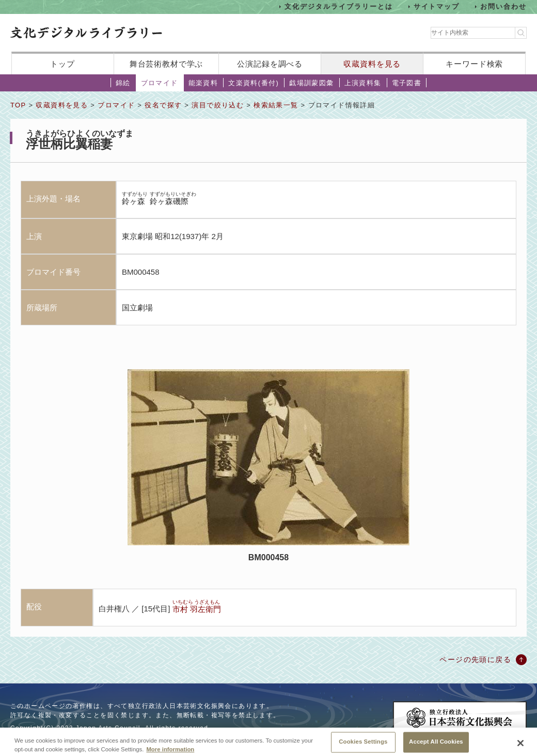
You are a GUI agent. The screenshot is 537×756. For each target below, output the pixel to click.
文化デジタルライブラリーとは (338, 6)
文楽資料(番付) (254, 83)
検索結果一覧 (276, 105)
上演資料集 (363, 83)
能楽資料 (203, 83)
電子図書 (407, 83)
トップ (62, 64)
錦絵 (123, 83)
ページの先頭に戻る (475, 659)
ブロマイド (160, 83)
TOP (18, 105)
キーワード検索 (474, 64)
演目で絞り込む (218, 105)
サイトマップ (437, 6)
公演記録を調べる (270, 64)
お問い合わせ (503, 6)
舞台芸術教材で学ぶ (167, 64)
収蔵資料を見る (372, 64)
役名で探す (163, 105)
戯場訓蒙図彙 (311, 83)
